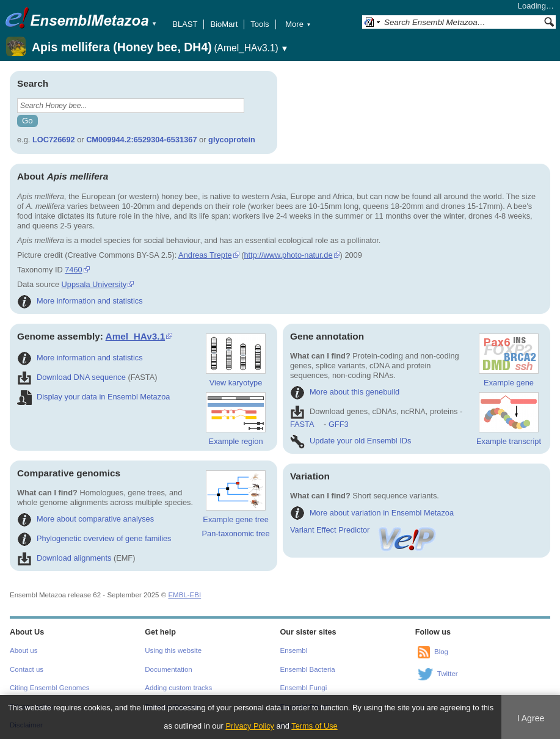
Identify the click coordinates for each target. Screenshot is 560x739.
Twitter (448, 674)
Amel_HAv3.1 (136, 336)
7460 (73, 270)
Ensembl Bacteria (308, 669)
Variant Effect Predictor (364, 530)
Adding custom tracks (178, 688)
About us (24, 650)
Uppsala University (94, 284)
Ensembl (294, 650)
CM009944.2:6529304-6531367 (141, 140)
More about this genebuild (345, 392)
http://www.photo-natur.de (288, 255)
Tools (260, 24)
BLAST (185, 24)
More (298, 24)
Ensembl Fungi (304, 688)
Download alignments (64, 558)
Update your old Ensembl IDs (351, 441)
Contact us (27, 669)
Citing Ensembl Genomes (50, 688)
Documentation (168, 669)
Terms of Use (314, 726)
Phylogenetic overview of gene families (94, 538)
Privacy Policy (250, 726)
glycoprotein (232, 140)
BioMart (224, 24)
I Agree (531, 718)
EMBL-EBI (184, 595)
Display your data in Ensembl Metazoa (93, 397)
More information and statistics (80, 301)
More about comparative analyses (85, 519)
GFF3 (338, 424)
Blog (441, 652)
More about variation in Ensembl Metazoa (372, 513)
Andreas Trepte (205, 255)
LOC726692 (54, 140)
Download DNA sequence (71, 377)
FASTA (302, 424)
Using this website (173, 650)
